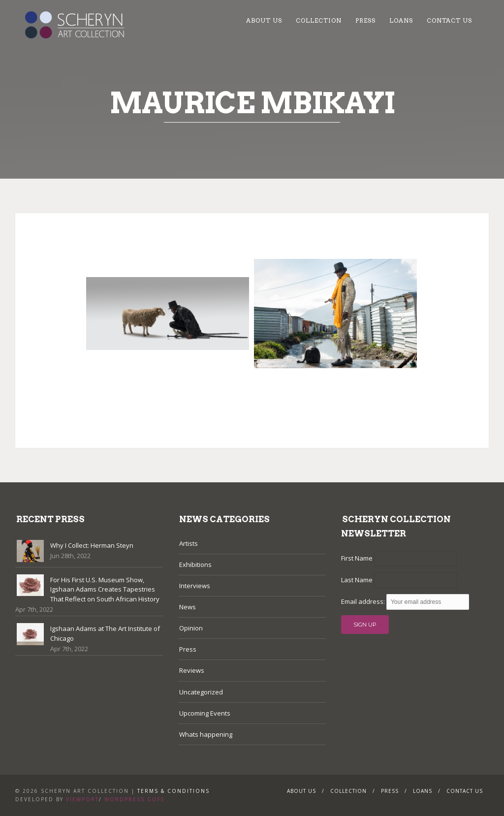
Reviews (192, 670)
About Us (264, 20)
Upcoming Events (205, 713)
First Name (357, 558)
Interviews (195, 586)
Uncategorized (201, 692)
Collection (319, 20)
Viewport (82, 799)
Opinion (191, 628)
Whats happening (206, 734)
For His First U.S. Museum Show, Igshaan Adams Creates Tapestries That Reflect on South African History (105, 589)
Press (365, 20)
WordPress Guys (134, 799)
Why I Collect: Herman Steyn (92, 545)
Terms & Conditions (173, 791)
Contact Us (449, 20)
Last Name (357, 580)
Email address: (364, 601)
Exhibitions (195, 565)
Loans (401, 20)
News (188, 607)
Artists (189, 543)
